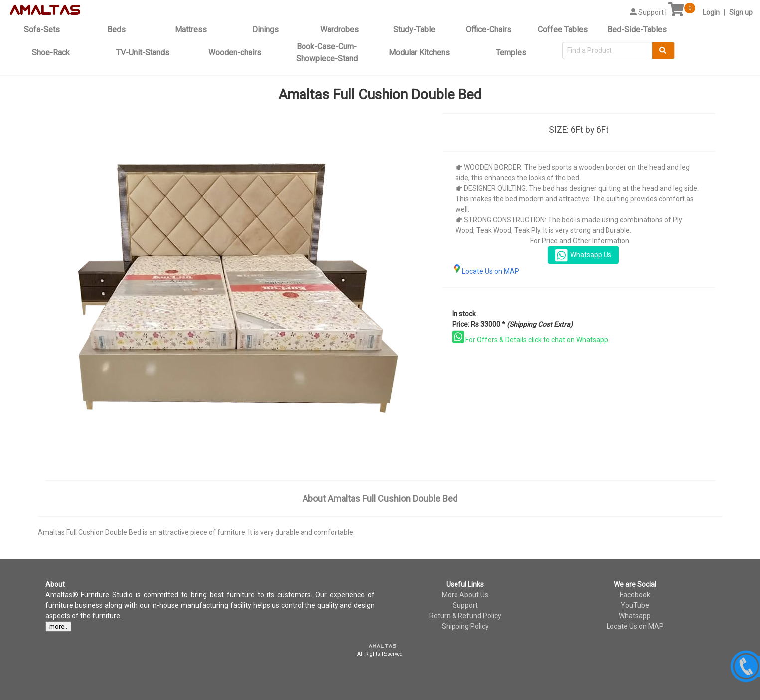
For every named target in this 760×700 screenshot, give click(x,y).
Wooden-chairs (235, 53)
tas (65, 10)
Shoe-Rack (51, 53)
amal (31, 10)
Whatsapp (635, 616)
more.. (58, 627)
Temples (511, 53)
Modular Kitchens (419, 53)
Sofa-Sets (42, 30)
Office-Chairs (489, 30)
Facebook (635, 595)
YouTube (635, 605)
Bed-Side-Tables (637, 30)
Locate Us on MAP (486, 271)
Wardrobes (340, 30)
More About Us (465, 595)
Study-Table (414, 30)
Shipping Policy (465, 626)
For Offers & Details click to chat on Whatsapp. (531, 340)
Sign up (741, 12)
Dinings (265, 30)
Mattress (191, 30)
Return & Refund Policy (465, 616)
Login (711, 12)
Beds (116, 30)
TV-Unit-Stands (143, 53)
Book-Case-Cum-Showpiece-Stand (327, 53)
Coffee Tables (563, 30)
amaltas (383, 646)
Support (465, 605)
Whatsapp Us (583, 255)
